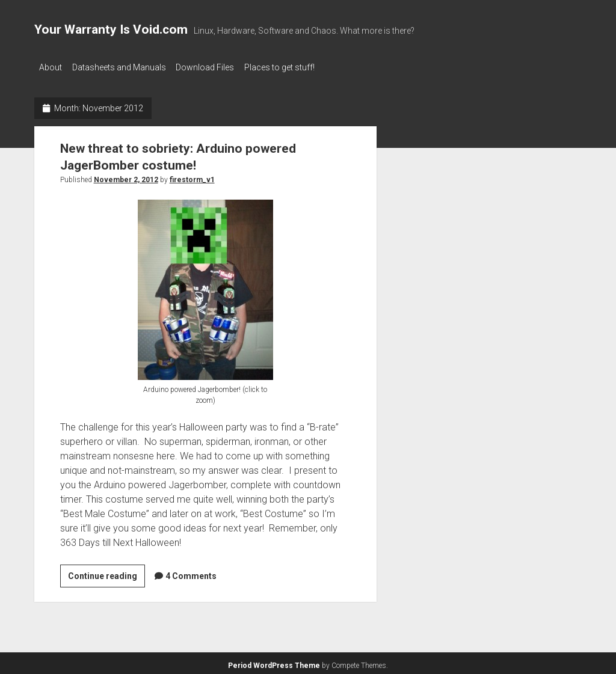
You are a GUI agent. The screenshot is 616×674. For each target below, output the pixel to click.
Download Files (216, 67)
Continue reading (106, 574)
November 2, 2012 (126, 176)
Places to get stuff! (296, 67)
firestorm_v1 (192, 176)
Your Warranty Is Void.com (111, 29)
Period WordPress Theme (274, 662)
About (51, 67)
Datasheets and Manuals (125, 67)
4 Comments (191, 572)
